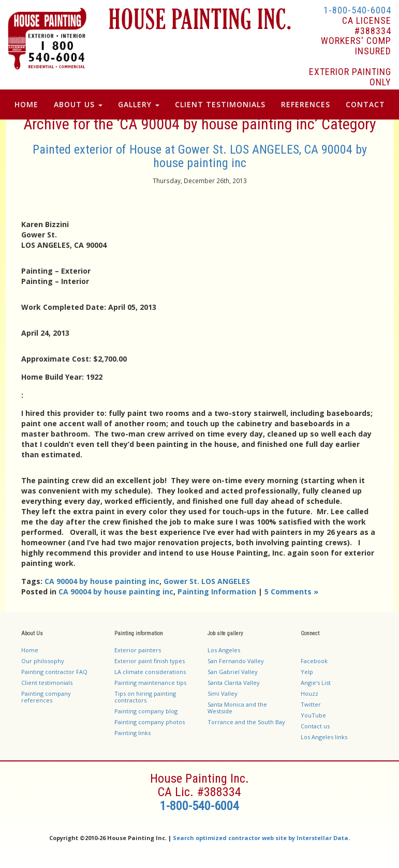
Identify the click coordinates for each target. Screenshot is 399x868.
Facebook (314, 661)
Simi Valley (223, 693)
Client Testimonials (220, 104)
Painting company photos (150, 722)
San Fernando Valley (236, 661)
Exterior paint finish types (150, 661)
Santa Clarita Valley (234, 683)
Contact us (315, 726)
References (306, 104)
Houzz (309, 693)
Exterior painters (138, 650)
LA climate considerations (150, 672)
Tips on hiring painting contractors (145, 697)
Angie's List (316, 683)
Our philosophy (43, 661)
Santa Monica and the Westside (237, 708)
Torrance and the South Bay (246, 722)
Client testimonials (47, 683)
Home (26, 104)
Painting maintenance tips (150, 683)
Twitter (311, 704)
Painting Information (217, 592)
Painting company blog (146, 711)
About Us (78, 104)
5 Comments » (291, 592)
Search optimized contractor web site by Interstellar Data (261, 838)
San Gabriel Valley (233, 672)
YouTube (313, 715)
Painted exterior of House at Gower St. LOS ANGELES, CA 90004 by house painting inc (200, 156)
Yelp (307, 672)
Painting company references (46, 697)
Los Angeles (224, 650)
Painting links (132, 733)
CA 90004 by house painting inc (102, 581)
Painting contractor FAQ (54, 672)
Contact (365, 104)
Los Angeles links (324, 737)
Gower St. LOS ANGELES (207, 581)
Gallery (139, 104)
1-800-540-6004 (357, 10)
